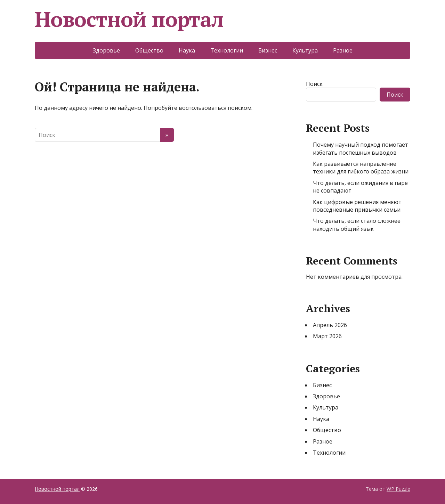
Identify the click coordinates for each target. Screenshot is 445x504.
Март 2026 (327, 336)
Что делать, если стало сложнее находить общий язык (357, 225)
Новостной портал (129, 19)
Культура (305, 50)
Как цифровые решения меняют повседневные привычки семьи (357, 206)
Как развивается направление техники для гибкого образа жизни (361, 168)
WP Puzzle (398, 489)
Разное (343, 50)
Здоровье (106, 50)
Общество (149, 50)
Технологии (227, 50)
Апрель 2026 (330, 325)
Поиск (314, 84)
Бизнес (268, 50)
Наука (187, 50)
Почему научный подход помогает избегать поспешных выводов (361, 148)
